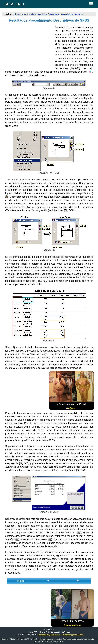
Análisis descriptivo (38, 14)
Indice (21, 581)
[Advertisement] (27, 45)
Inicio (16, 14)
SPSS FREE (49, 4)
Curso (24, 14)
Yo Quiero (72, 408)
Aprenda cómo (72, 625)
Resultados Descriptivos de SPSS (66, 14)
